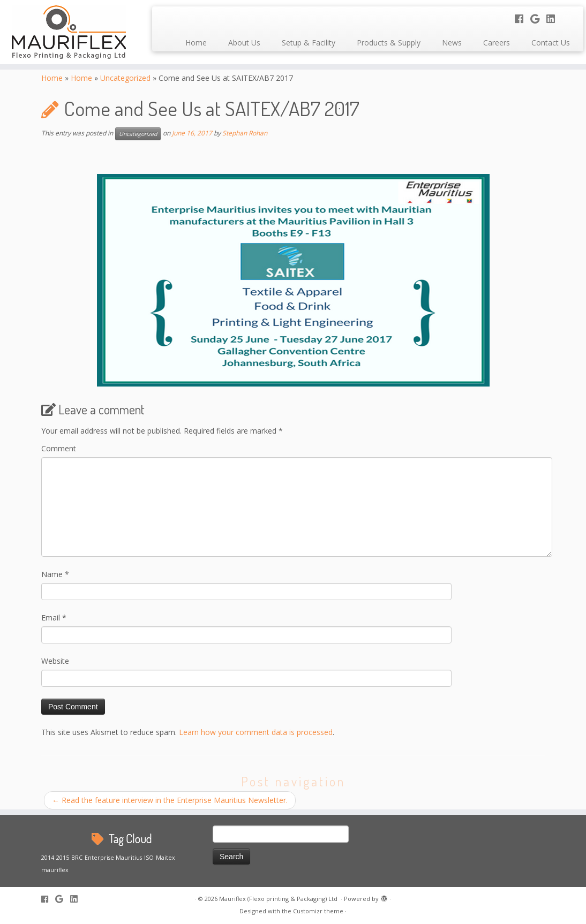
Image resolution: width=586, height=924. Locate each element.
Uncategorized (125, 78)
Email (54, 618)
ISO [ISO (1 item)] (149, 858)
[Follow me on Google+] (538, 19)
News (452, 43)
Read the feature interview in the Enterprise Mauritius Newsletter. (170, 800)
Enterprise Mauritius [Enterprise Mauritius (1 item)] (113, 858)
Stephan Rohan (245, 134)
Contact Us (551, 43)
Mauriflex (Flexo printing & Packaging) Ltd (279, 899)
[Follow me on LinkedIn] (554, 19)
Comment (59, 448)
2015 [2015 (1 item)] (63, 858)
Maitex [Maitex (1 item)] (166, 858)
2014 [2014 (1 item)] (48, 858)
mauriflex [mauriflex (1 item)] (55, 870)
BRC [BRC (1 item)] (77, 858)
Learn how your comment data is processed (256, 732)
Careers (497, 43)
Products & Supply (389, 43)
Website (55, 661)
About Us (244, 43)
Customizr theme (318, 911)
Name (55, 574)
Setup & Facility (309, 43)
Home (196, 43)
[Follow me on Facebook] (523, 19)
